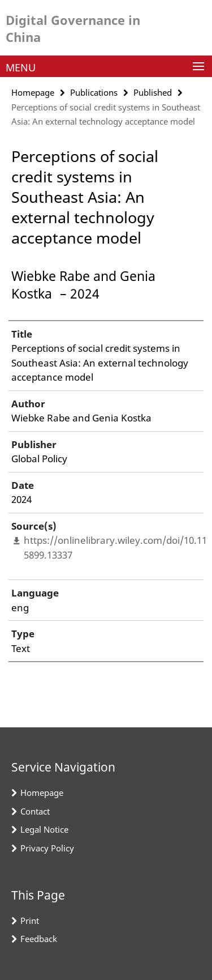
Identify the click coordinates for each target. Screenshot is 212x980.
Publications (94, 92)
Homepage (33, 92)
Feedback (39, 939)
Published (153, 92)
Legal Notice (44, 829)
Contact (35, 811)
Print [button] (30, 921)
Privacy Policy (47, 848)
